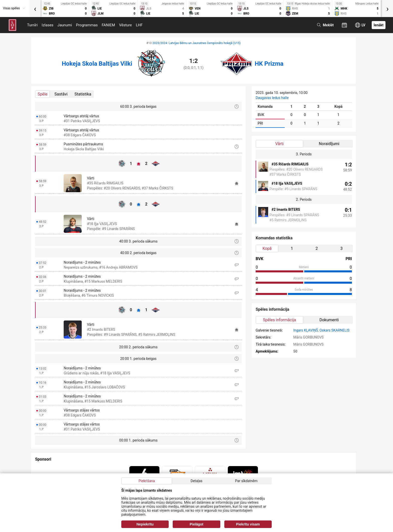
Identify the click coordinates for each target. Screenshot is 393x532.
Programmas (87, 25)
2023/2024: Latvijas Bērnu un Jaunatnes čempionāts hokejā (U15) (197, 43)
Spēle (42, 94)
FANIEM (108, 25)
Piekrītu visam (248, 524)
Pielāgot (197, 524)
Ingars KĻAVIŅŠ (306, 330)
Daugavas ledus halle (272, 98)
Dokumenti (329, 320)
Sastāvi (61, 94)
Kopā (267, 248)
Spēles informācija (279, 320)
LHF (139, 25)
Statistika (83, 94)
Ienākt (379, 25)
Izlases (47, 25)
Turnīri (32, 25)
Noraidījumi (329, 144)
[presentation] (35, 9)
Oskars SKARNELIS (334, 330)
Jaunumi (65, 25)
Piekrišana (147, 481)
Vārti (279, 144)
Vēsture (125, 25)
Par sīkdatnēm (246, 481)
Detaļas (196, 481)
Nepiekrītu (145, 524)
